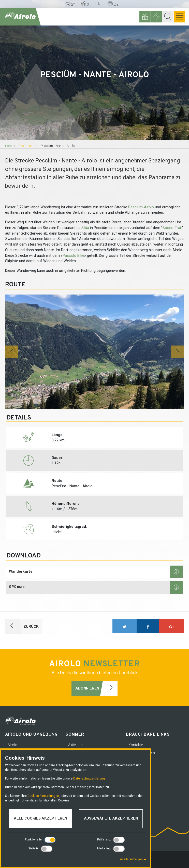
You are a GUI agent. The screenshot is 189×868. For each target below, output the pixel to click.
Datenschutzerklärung (89, 778)
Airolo (12, 745)
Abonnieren (96, 688)
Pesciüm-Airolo (141, 207)
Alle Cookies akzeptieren (40, 819)
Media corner (139, 769)
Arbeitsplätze (139, 776)
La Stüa (83, 228)
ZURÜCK (22, 627)
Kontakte (136, 745)
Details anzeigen (133, 859)
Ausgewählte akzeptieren (111, 819)
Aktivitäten (76, 745)
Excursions (27, 146)
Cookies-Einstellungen (43, 796)
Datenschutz (139, 761)
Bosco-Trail (172, 228)
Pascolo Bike (73, 256)
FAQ (132, 784)
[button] (11, 352)
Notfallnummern (142, 753)
